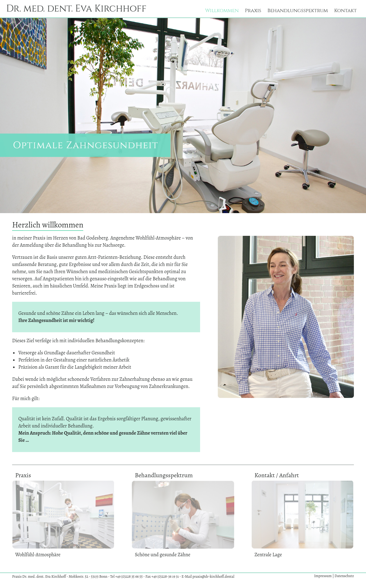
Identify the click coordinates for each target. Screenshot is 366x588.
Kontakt (345, 11)
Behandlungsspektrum (298, 11)
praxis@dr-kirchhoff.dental (213, 576)
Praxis (253, 11)
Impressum (323, 576)
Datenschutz (344, 576)
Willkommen (222, 11)
